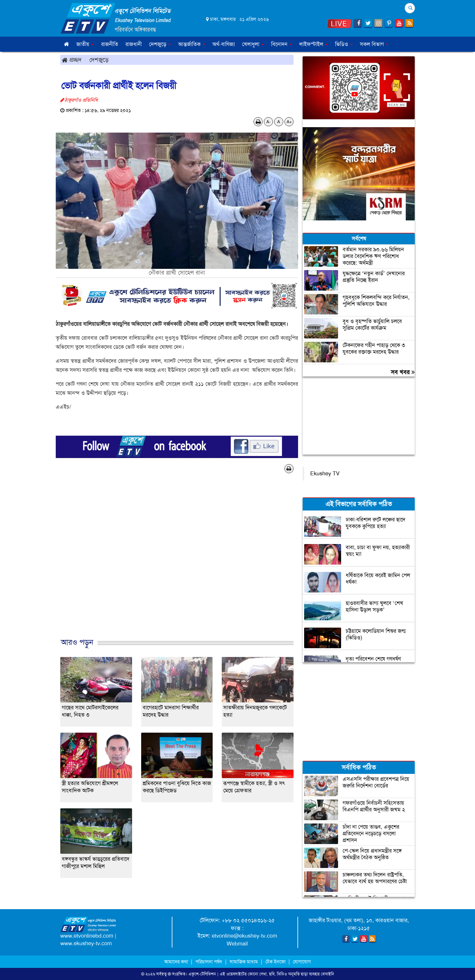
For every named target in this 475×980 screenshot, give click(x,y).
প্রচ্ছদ (72, 60)
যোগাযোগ (302, 962)
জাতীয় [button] (85, 44)
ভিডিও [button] (344, 44)
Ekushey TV (325, 474)
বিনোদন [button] (282, 44)
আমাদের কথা (177, 962)
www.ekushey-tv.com (86, 943)
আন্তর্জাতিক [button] (192, 44)
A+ (289, 122)
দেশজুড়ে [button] (160, 44)
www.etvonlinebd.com (87, 936)
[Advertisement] (177, 562)
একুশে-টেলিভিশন (202, 974)
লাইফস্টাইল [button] (314, 44)
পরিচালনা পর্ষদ (209, 962)
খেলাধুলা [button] (253, 44)
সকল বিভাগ (374, 44)
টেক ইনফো (276, 962)
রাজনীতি (110, 44)
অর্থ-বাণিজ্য (224, 44)
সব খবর (403, 372)
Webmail (237, 944)
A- (268, 122)
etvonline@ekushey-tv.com (244, 936)
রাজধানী (134, 44)
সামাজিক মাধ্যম (244, 962)
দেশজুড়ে (99, 60)
